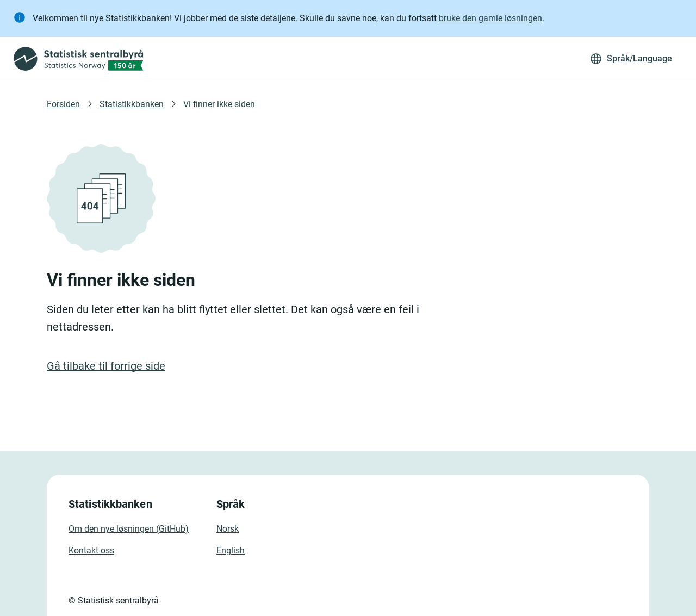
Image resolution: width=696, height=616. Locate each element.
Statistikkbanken (132, 104)
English (231, 550)
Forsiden (63, 104)
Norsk (228, 529)
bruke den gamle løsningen (490, 18)
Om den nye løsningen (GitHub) (129, 529)
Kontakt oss (91, 550)
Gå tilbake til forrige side (106, 366)
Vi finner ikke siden (219, 104)
